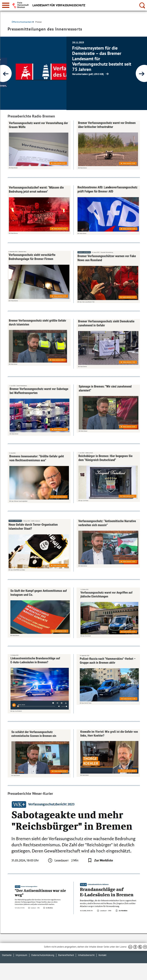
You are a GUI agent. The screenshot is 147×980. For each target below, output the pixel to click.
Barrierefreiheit (66, 955)
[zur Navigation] (6, 5)
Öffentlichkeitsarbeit (23, 22)
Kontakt (102, 955)
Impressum (21, 955)
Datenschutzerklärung (43, 955)
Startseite (7, 955)
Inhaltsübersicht (86, 955)
